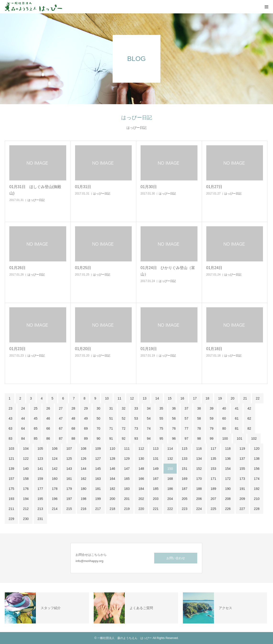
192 (257, 489)
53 (136, 418)
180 (84, 489)
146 (112, 469)
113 (156, 449)
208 (228, 499)
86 (48, 438)
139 (11, 469)
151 (184, 469)
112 (141, 449)
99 (212, 438)
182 (112, 489)
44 (23, 418)
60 (224, 418)
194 (26, 499)
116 (199, 449)
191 (242, 489)
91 (111, 438)
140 (26, 469)
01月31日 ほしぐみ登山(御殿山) (35, 190)
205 (184, 499)
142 (55, 469)
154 (228, 469)
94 (149, 438)
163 (98, 479)
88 (73, 438)
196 (55, 499)
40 (224, 408)
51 (111, 418)
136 (228, 459)
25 (36, 408)
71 (111, 428)
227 (242, 509)
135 (213, 459)
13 (145, 398)
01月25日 (83, 268)
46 (48, 418)
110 (112, 449)
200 (112, 499)
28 (73, 408)
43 (11, 418)
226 (228, 509)
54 (149, 418)
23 (11, 408)
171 (213, 479)
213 (40, 509)
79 (212, 428)
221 (156, 509)
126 (84, 459)
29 (86, 408)
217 (98, 509)
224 (199, 509)
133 (184, 459)
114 (170, 449)
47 (61, 418)
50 (98, 418)
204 (170, 499)
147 (127, 469)
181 (98, 489)
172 (228, 479)
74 (149, 428)
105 (40, 449)
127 (98, 459)
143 (69, 469)
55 (161, 418)
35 (161, 408)
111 (127, 449)
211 (11, 509)
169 (184, 479)
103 (11, 449)
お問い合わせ (176, 558)
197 (69, 499)
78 (199, 428)
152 (199, 469)
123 (40, 459)
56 (174, 418)
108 (84, 449)
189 (213, 489)
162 (84, 479)
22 (258, 398)
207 (213, 499)
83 (11, 438)
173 (242, 479)
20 (233, 398)
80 (224, 428)
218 (112, 509)
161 (69, 479)
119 (242, 449)
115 (184, 449)
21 (245, 398)
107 (69, 449)
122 (26, 459)
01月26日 (17, 268)
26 (48, 408)
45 (36, 418)
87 (61, 438)
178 (55, 489)
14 (157, 398)
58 (199, 418)
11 (120, 398)
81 (237, 428)
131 (156, 459)
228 (257, 509)
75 (161, 428)
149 (156, 469)
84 (23, 438)
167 (156, 479)
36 (174, 408)
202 (141, 499)
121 (11, 459)
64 (23, 428)
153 (213, 469)
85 (36, 438)
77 (186, 428)
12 (132, 398)
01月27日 (214, 187)
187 (184, 489)
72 (124, 428)
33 (136, 408)
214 (55, 509)
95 (161, 438)
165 (127, 479)
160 (55, 479)
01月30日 (149, 187)
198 (84, 499)
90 (98, 438)
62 (249, 418)
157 (11, 479)
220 (141, 509)
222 (170, 509)
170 (199, 479)
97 (186, 438)
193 (11, 499)
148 (141, 469)
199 (98, 499)
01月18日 (214, 349)
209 (242, 499)
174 (257, 479)
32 (124, 408)
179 (69, 489)
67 (61, 428)
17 (195, 398)
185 (156, 489)
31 (111, 408)
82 (249, 428)
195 (40, 499)
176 (26, 489)
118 (228, 449)
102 (254, 438)
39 (212, 408)
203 (156, 499)
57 (186, 418)
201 (127, 499)
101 (239, 438)
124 (55, 459)
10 (107, 398)
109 (98, 449)
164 (112, 479)
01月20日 (83, 349)
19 (220, 398)
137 (242, 459)
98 (199, 438)
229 (11, 519)
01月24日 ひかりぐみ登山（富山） (168, 271)
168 (170, 479)
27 (61, 408)
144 (84, 469)
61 (237, 418)
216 (84, 509)
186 (170, 489)
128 (112, 459)
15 (170, 398)
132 (170, 459)
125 (69, 459)
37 (186, 408)
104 (26, 449)
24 (23, 408)
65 (36, 428)
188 (199, 489)
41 (237, 408)
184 (141, 489)
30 (98, 408)
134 (199, 459)
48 (73, 418)
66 (48, 428)
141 (40, 469)
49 (86, 418)
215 (69, 509)
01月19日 (149, 349)
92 (124, 438)
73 (136, 428)
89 (86, 438)
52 (124, 418)
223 (184, 509)
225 (213, 509)
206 (199, 499)
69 (86, 428)
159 (40, 479)
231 (40, 519)
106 (55, 449)
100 (225, 438)
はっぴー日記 (36, 200)
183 (127, 489)
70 (98, 428)
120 (257, 449)
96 (174, 438)
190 (228, 489)
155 (242, 469)
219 (127, 509)
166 (141, 479)
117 (213, 449)
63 (11, 428)
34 (149, 408)
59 (212, 418)
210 (257, 499)
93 (136, 438)
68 (73, 428)
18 (207, 398)
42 (249, 408)
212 (26, 509)
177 (40, 489)
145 (98, 469)
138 (257, 459)
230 (26, 519)
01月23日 (17, 349)
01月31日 (83, 187)
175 (11, 489)
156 (257, 469)
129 (127, 459)
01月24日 (214, 268)
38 (199, 408)
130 (141, 459)
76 (174, 428)
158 (26, 479)
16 (182, 398)
